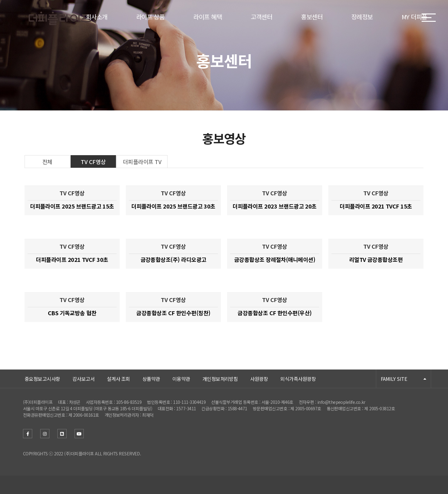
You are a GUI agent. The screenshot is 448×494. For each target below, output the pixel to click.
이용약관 (181, 379)
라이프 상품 (151, 17)
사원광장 (259, 379)
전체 (47, 162)
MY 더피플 (414, 17)
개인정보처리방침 (220, 379)
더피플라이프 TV (142, 162)
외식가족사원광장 (298, 379)
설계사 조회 (118, 379)
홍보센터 (312, 17)
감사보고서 (83, 379)
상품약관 (151, 379)
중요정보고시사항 (42, 379)
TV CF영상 (93, 162)
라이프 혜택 (208, 17)
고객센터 (261, 17)
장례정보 (362, 17)
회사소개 (97, 17)
